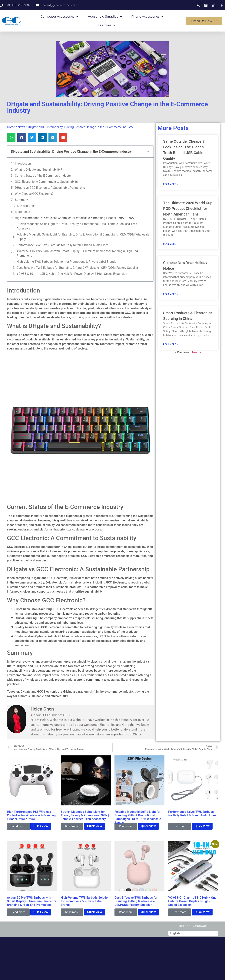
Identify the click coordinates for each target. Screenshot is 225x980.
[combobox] (193, 933)
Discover (107, 25)
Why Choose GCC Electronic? (34, 194)
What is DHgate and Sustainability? (38, 170)
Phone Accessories (147, 17)
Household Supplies (105, 17)
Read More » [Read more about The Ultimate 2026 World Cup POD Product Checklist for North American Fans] (170, 244)
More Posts (22, 212)
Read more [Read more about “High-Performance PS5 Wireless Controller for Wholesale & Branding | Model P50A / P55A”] (18, 826)
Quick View (41, 826)
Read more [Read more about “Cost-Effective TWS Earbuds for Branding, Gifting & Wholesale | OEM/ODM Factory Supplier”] (126, 912)
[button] (199, 5)
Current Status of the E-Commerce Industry (43, 176)
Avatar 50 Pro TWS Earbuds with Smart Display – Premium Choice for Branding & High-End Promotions (77, 253)
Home (11, 127)
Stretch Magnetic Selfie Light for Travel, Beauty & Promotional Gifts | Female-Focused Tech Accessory (77, 226)
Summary (21, 200)
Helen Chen (28, 206)
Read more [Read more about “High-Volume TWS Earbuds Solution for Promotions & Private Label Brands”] (72, 912)
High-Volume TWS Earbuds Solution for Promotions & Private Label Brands (66, 262)
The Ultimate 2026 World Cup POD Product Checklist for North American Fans (188, 209)
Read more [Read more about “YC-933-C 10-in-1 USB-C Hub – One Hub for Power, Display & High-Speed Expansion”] (180, 912)
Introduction (23, 164)
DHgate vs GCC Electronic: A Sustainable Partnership (50, 188)
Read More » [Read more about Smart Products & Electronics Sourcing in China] (170, 344)
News (21, 127)
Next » (196, 352)
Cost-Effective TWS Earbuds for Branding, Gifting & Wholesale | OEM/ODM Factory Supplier (77, 268)
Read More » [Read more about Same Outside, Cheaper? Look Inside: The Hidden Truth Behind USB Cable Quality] (170, 184)
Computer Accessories (59, 17)
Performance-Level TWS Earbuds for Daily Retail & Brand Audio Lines (63, 245)
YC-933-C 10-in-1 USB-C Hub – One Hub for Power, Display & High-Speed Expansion (72, 274)
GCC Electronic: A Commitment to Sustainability (47, 182)
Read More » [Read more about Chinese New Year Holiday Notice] (170, 294)
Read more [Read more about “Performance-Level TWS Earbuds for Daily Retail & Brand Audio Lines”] (180, 826)
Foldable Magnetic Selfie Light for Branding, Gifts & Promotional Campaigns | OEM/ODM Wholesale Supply (83, 237)
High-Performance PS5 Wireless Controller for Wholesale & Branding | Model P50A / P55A (74, 218)
